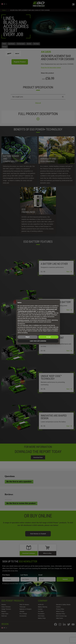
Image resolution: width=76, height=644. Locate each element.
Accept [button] (48, 337)
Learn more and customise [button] (38, 341)
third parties (49, 313)
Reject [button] (28, 337)
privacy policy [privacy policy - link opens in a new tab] (23, 308)
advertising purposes (23, 320)
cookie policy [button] (51, 311)
